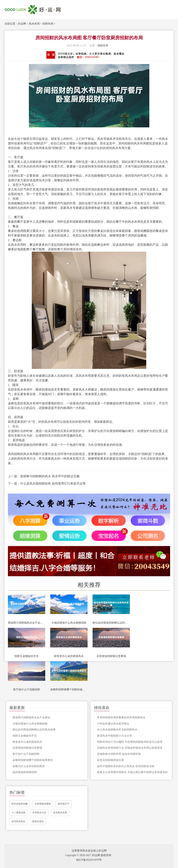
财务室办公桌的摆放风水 (69, 656)
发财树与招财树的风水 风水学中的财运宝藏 (50, 476)
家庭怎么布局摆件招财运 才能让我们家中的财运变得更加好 (132, 772)
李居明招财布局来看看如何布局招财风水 (121, 718)
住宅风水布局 (60, 813)
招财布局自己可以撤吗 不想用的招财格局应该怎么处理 (130, 742)
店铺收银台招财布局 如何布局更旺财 (119, 754)
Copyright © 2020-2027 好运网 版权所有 (88, 855)
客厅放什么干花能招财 (27, 690)
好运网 (22, 24)
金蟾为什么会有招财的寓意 (29, 766)
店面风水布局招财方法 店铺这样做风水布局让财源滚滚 (130, 748)
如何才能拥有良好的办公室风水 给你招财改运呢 (126, 766)
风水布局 (34, 24)
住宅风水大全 (39, 813)
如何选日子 (64, 804)
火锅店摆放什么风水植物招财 (69, 623)
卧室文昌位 (38, 821)
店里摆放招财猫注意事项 (111, 656)
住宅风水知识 (18, 821)
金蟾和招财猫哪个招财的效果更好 (69, 690)
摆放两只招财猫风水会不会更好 (27, 623)
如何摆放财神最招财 (25, 772)
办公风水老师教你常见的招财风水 (117, 730)
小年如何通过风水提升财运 (113, 724)
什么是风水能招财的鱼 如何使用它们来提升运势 (53, 483)
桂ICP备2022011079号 (89, 860)
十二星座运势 (18, 813)
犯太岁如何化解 (20, 804)
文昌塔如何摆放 (43, 804)
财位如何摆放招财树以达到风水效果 (111, 623)
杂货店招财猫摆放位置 (110, 760)
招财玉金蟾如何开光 (27, 656)
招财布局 (48, 24)
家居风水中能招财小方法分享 (114, 736)
